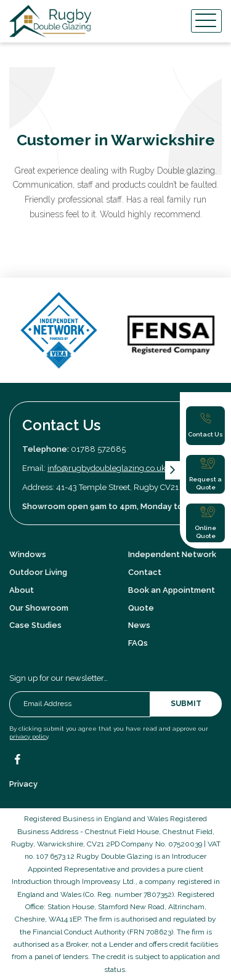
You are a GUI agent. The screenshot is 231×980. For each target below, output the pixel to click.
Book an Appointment (172, 590)
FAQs (138, 643)
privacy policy (29, 737)
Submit (186, 704)
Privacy (23, 784)
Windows (28, 554)
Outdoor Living (38, 572)
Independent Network (172, 554)
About (22, 590)
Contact (145, 572)
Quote (141, 608)
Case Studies (35, 625)
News (139, 625)
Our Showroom (39, 608)
